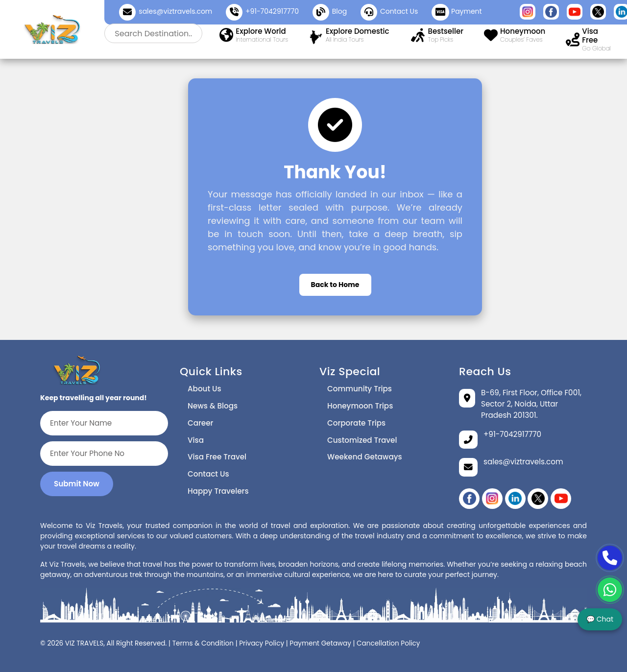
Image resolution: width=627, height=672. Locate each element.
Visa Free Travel (217, 457)
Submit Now (77, 484)
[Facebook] (469, 499)
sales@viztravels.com (175, 11)
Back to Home (335, 285)
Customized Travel (362, 440)
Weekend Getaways (365, 457)
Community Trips (360, 389)
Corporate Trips (356, 423)
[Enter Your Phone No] (104, 454)
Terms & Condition (203, 643)
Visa (196, 440)
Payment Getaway (320, 643)
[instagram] (492, 499)
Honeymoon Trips (360, 406)
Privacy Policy (262, 643)
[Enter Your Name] (104, 423)
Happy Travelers (218, 491)
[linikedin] (515, 499)
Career (200, 423)
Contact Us (208, 474)
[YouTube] (561, 499)
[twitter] (538, 499)
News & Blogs (213, 406)
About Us (205, 389)
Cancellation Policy (388, 643)
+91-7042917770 (272, 11)
